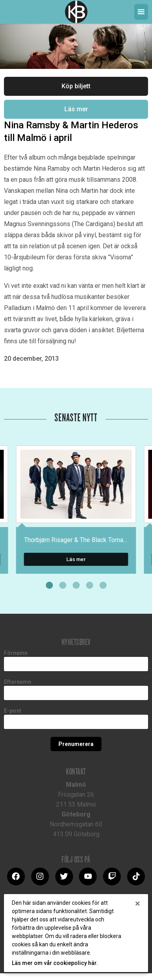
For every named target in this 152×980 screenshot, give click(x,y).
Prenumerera (76, 744)
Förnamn (16, 653)
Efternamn (18, 682)
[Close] (138, 904)
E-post (13, 711)
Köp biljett (76, 86)
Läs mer (76, 109)
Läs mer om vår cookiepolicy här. (55, 963)
